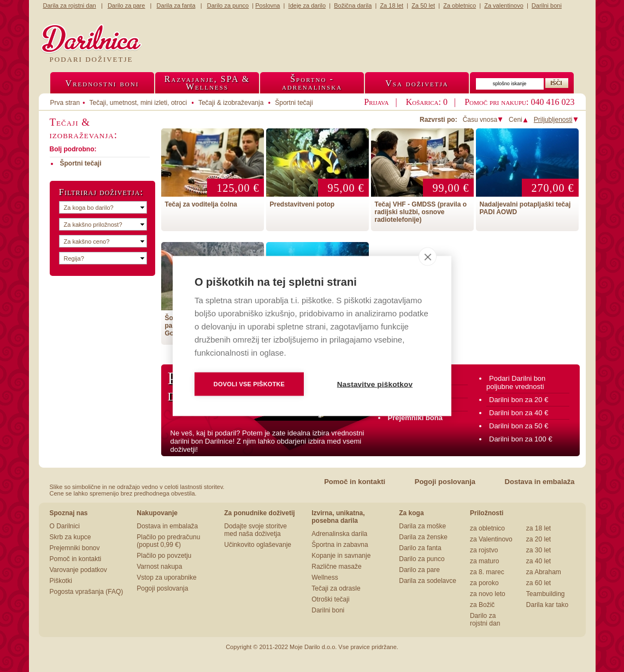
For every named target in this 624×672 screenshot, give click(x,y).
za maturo (484, 561)
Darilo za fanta (420, 548)
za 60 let (538, 583)
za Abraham (544, 572)
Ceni (519, 120)
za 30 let (538, 550)
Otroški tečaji (330, 599)
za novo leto (488, 594)
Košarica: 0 (427, 102)
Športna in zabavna (340, 545)
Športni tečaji (294, 103)
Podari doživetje (92, 59)
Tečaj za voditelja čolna (201, 204)
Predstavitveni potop (302, 204)
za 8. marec (487, 572)
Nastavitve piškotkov (375, 384)
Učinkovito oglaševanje (258, 545)
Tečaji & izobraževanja (231, 103)
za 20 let (538, 539)
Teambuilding (546, 594)
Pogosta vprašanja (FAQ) (87, 592)
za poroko (484, 583)
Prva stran (65, 103)
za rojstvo (484, 550)
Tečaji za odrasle (336, 588)
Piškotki (61, 581)
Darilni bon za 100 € (521, 439)
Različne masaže (336, 567)
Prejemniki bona (415, 418)
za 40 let (538, 561)
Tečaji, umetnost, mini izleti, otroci (139, 103)
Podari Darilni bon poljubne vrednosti (516, 382)
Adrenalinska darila (339, 534)
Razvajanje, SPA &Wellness (207, 83)
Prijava (376, 102)
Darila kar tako (547, 605)
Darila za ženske (423, 537)
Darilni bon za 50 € (519, 426)
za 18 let (538, 528)
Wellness (325, 577)
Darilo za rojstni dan (485, 620)
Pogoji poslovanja (445, 482)
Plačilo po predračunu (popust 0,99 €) (168, 541)
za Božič (482, 605)
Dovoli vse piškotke (249, 384)
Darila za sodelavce (428, 581)
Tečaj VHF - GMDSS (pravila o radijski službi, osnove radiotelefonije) (421, 212)
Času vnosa (483, 120)
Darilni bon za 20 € (519, 400)
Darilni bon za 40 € (519, 413)
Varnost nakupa (159, 567)
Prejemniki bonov (75, 548)
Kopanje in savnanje (341, 556)
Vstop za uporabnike (166, 577)
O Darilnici (65, 526)
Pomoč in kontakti (355, 482)
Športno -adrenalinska (312, 83)
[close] (428, 257)
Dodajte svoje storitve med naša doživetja (255, 530)
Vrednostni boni (102, 83)
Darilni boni (328, 610)
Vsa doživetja (417, 83)
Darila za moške (422, 526)
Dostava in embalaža (540, 482)
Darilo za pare (419, 570)
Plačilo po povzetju (164, 556)
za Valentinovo (491, 539)
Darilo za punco (422, 559)
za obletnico (487, 528)
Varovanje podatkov (78, 570)
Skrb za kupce (70, 537)
